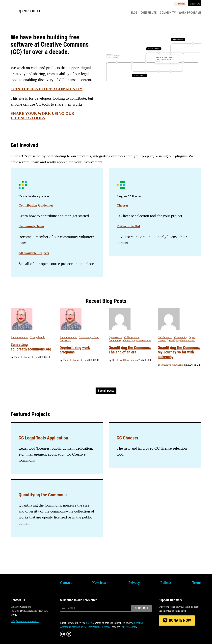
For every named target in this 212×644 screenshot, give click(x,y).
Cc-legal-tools (37, 337)
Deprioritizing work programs (75, 350)
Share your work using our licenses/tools (42, 116)
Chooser (122, 205)
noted (89, 623)
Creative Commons (26, 585)
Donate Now (180, 620)
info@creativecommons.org (25, 621)
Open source (29, 10)
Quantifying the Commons (43, 495)
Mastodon (22, 634)
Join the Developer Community (47, 89)
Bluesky (13, 634)
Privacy (134, 582)
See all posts (106, 391)
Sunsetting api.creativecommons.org (31, 347)
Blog (134, 13)
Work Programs (190, 13)
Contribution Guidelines (36, 205)
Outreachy (65, 340)
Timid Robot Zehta (24, 357)
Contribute (148, 13)
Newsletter (100, 582)
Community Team (31, 226)
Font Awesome (128, 627)
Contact (66, 582)
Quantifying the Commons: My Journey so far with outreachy (179, 352)
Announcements (19, 337)
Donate (181, 4)
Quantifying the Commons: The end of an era (130, 350)
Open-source (115, 337)
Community (168, 13)
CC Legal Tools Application (43, 438)
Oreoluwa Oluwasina (123, 360)
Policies (166, 582)
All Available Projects (34, 253)
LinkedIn (31, 634)
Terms (197, 582)
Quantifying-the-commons (137, 340)
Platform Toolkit (128, 226)
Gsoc (96, 337)
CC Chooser (127, 438)
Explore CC (195, 4)
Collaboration (132, 337)
